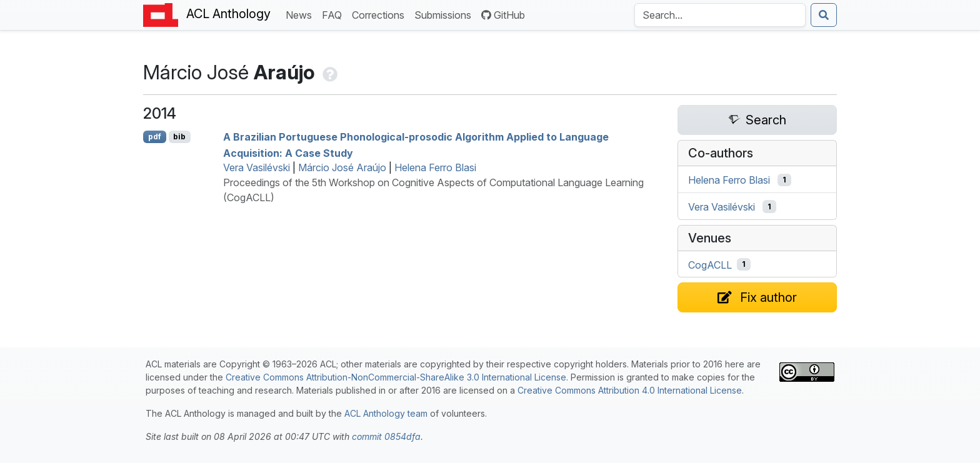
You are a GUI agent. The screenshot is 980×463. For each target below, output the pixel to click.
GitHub (503, 15)
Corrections (381, 14)
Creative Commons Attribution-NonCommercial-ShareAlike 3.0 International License (396, 377)
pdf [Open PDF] (155, 137)
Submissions (445, 14)
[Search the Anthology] (720, 15)
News (301, 14)
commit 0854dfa (386, 436)
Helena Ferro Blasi (435, 167)
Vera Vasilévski (257, 167)
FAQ (334, 14)
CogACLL (710, 264)
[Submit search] (824, 15)
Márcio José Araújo (342, 167)
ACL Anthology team (386, 413)
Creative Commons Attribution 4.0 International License (630, 390)
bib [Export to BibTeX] (179, 137)
